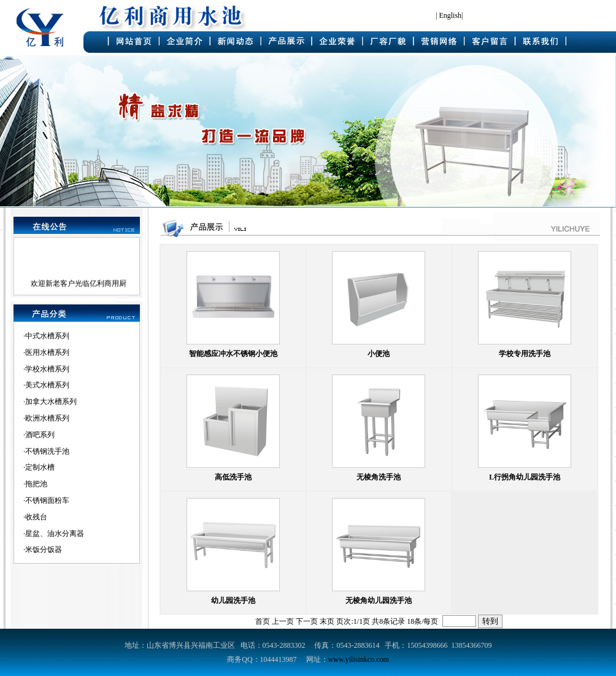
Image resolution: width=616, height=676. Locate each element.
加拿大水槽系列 (51, 402)
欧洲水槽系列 (47, 418)
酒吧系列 (40, 435)
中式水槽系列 (47, 336)
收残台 (36, 517)
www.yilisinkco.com (359, 659)
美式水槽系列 (47, 385)
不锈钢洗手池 (47, 451)
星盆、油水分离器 (55, 534)
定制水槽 (40, 467)
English (450, 15)
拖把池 (36, 484)
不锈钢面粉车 (47, 500)
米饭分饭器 (44, 550)
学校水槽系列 (47, 369)
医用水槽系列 (47, 352)
